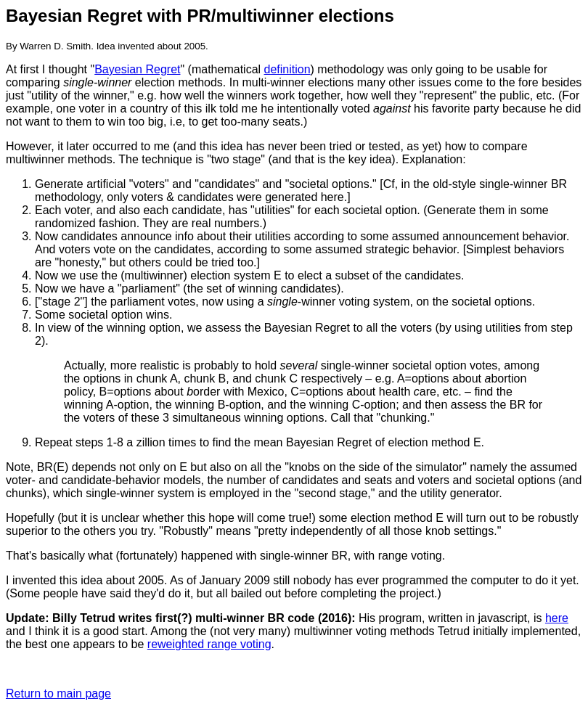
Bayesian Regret (137, 69)
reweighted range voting (209, 644)
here (557, 618)
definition (287, 69)
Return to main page (58, 693)
